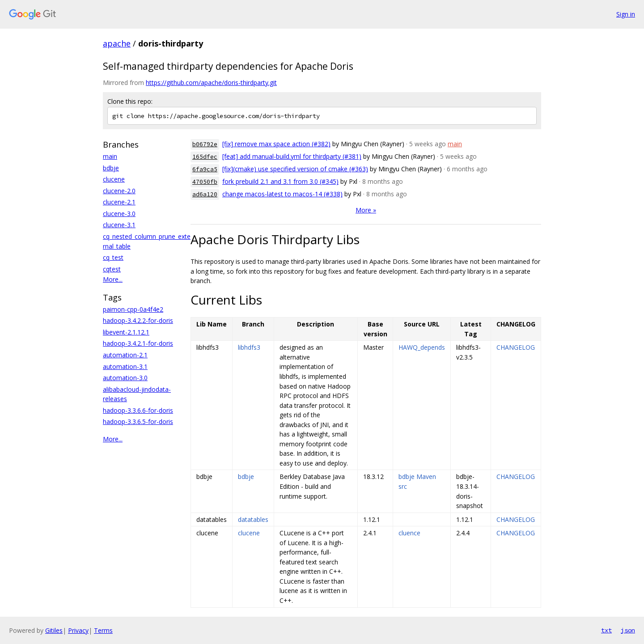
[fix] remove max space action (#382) (276, 144)
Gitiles (54, 630)
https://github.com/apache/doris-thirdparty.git (211, 83)
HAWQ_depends (422, 347)
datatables (253, 519)
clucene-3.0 (119, 214)
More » (366, 210)
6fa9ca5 (205, 169)
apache (117, 43)
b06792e (205, 144)
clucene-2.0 (119, 191)
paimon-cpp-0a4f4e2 (133, 309)
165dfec (205, 157)
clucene (114, 179)
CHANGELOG (516, 347)
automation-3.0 (125, 378)
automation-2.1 (125, 355)
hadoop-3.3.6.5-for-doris (138, 422)
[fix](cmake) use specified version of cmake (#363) (295, 169)
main (110, 156)
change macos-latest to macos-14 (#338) (282, 194)
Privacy (78, 630)
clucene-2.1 (119, 202)
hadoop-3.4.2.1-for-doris (138, 343)
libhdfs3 (249, 347)
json (628, 630)
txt (606, 630)
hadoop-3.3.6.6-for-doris (138, 410)
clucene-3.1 (119, 225)
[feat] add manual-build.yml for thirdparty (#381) (292, 156)
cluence (409, 533)
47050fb (205, 182)
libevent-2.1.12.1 (126, 332)
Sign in (626, 14)
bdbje (111, 168)
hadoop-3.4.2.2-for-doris (138, 320)
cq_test (113, 257)
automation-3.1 (125, 366)
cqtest (112, 269)
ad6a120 (205, 194)
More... (113, 279)
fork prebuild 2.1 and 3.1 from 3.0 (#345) (280, 181)
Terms (103, 630)
